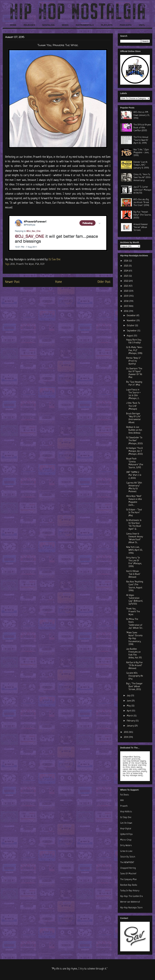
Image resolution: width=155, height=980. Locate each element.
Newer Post (12, 282)
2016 (13, 264)
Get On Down (126, 823)
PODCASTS (126, 25)
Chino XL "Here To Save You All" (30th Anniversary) (142, 178)
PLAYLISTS (107, 25)
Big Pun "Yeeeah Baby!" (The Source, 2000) (142, 215)
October (131, 326)
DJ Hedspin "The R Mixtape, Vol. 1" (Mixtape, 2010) (134, 451)
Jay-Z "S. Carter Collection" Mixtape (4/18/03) (142, 190)
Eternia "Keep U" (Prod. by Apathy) (134, 361)
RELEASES (29, 25)
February (131, 721)
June (129, 701)
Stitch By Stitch (128, 857)
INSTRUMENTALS (85, 25)
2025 (126, 266)
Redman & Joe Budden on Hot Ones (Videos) (134, 430)
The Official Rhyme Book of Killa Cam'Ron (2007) (142, 128)
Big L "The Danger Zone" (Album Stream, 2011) (134, 687)
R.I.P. (42, 264)
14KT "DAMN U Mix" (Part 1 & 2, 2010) (134, 475)
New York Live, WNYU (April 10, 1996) (134, 550)
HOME (13, 25)
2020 (127, 291)
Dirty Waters (126, 846)
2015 (126, 732)
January (131, 726)
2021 (126, 286)
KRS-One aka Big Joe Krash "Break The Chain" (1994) (141, 203)
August (130, 336)
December (132, 316)
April (129, 711)
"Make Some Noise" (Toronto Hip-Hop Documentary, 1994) (134, 639)
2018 (127, 301)
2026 (126, 261)
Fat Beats (124, 795)
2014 (126, 737)
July (129, 696)
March (130, 716)
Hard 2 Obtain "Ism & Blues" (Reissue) (133, 574)
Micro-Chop (126, 840)
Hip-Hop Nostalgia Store (131, 908)
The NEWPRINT (127, 863)
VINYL (142, 25)
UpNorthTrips (126, 834)
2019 (126, 296)
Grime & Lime (126, 851)
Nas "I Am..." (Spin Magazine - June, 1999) (141, 153)
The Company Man (128, 880)
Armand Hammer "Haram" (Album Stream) (141, 227)
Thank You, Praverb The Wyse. (133, 612)
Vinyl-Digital (126, 829)
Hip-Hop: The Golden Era (131, 896)
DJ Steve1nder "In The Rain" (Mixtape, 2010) (134, 441)
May (129, 706)
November (132, 321)
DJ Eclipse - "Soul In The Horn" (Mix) (134, 513)
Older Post (104, 282)
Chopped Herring (128, 868)
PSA (37, 264)
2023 (126, 276)
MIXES (65, 25)
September (132, 331)
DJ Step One (126, 818)
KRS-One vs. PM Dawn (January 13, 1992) (142, 115)
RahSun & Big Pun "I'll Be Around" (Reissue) (134, 666)
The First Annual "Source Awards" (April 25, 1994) (141, 140)
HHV (122, 801)
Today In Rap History (130, 891)
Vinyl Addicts (126, 812)
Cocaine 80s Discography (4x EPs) (135, 676)
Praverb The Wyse (25, 264)
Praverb (124, 806)
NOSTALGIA (48, 25)
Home (59, 282)
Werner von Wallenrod (130, 902)
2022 (126, 281)
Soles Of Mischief (128, 874)
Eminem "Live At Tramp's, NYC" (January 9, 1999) (141, 165)
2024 (126, 271)
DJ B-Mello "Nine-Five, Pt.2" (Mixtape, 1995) (134, 350)
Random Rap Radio (129, 885)
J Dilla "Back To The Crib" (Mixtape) (133, 406)
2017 (126, 306)
